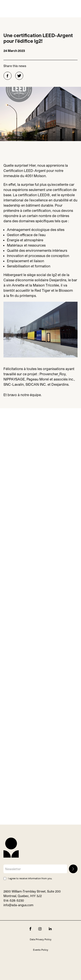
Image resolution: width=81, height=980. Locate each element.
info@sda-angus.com (18, 905)
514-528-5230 (14, 900)
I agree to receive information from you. (30, 878)
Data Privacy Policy (41, 939)
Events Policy (41, 950)
